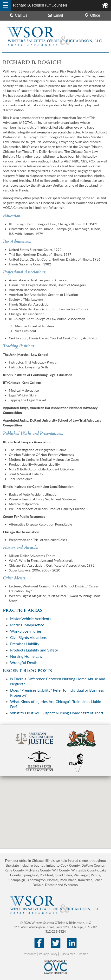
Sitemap (83, 954)
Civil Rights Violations (28, 637)
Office (92, 15)
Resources (30, 954)
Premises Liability (25, 644)
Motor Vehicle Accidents (31, 618)
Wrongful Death (24, 662)
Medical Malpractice (27, 625)
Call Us (19, 15)
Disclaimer (68, 954)
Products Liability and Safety (34, 650)
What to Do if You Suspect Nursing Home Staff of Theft (57, 713)
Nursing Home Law (26, 656)
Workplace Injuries (26, 631)
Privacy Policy (48, 954)
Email (55, 15)
